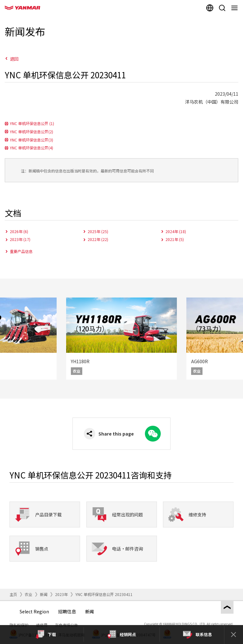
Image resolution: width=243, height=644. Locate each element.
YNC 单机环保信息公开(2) (31, 132)
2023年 (61, 594)
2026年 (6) (19, 231)
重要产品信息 (21, 251)
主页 (13, 594)
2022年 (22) (98, 239)
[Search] (222, 8)
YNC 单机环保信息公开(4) (31, 148)
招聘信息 (67, 611)
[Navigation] (236, 8)
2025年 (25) (98, 231)
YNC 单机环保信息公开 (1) (32, 123)
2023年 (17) (20, 239)
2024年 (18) (176, 231)
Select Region (34, 611)
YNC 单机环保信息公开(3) (31, 140)
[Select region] (210, 8)
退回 (14, 59)
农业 (28, 594)
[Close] (234, 635)
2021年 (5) (175, 239)
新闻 (44, 594)
